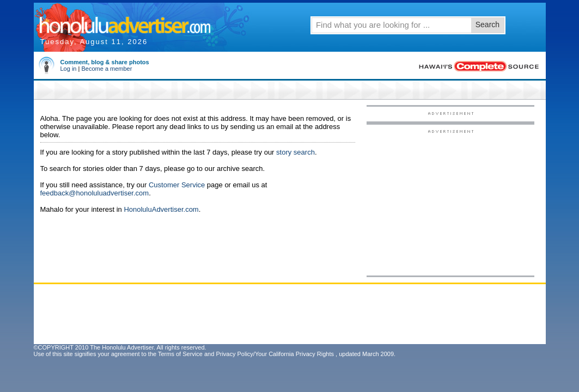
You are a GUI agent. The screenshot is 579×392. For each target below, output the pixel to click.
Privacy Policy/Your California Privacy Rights (275, 354)
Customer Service (177, 185)
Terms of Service (180, 354)
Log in (69, 69)
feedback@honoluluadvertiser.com (95, 193)
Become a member (106, 69)
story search (295, 152)
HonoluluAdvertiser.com (161, 209)
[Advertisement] (450, 202)
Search (487, 24)
